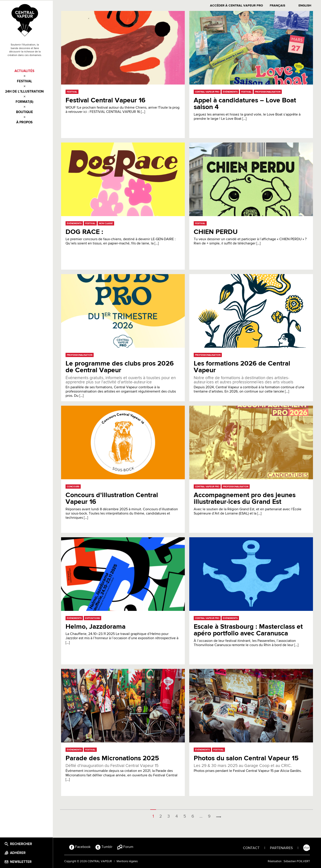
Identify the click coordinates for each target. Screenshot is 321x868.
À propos (28, 122)
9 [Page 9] (211, 815)
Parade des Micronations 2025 (114, 757)
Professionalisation (269, 91)
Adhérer (21, 852)
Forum (128, 846)
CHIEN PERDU (217, 231)
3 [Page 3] (170, 815)
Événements (232, 91)
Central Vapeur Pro (209, 91)
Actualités (28, 71)
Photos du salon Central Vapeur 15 (247, 757)
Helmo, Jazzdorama (97, 626)
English (306, 5)
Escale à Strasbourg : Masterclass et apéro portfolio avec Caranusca (250, 629)
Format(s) (28, 101)
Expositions (94, 617)
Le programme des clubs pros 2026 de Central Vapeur (121, 366)
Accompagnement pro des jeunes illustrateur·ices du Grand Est (246, 498)
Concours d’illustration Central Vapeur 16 (113, 498)
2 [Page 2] (162, 815)
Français (279, 5)
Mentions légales (130, 861)
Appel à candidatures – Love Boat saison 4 (246, 103)
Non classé (107, 223)
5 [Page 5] (186, 815)
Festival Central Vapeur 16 (107, 100)
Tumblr (107, 846)
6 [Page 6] (194, 815)
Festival (28, 81)
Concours (74, 486)
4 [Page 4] (178, 815)
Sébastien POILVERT (297, 861)
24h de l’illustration (28, 91)
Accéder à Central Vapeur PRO (238, 5)
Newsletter (24, 861)
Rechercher (24, 843)
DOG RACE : (86, 231)
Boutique (28, 112)
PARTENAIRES (281, 847)
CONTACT (251, 847)
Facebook (83, 846)
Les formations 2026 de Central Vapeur (243, 366)
